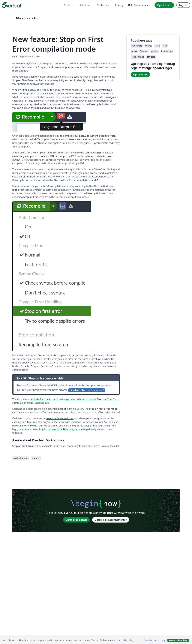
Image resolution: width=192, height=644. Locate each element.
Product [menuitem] (68, 5)
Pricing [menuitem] (119, 5)
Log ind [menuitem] (183, 5)
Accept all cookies (178, 640)
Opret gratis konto (76, 520)
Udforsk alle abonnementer (111, 520)
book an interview (22, 426)
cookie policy (127, 640)
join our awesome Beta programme (62, 429)
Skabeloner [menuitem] (103, 5)
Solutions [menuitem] (85, 5)
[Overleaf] (12, 5)
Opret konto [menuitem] (164, 5)
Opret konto (140, 75)
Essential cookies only (154, 640)
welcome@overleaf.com (60, 418)
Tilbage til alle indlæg (25, 18)
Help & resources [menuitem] (138, 5)
